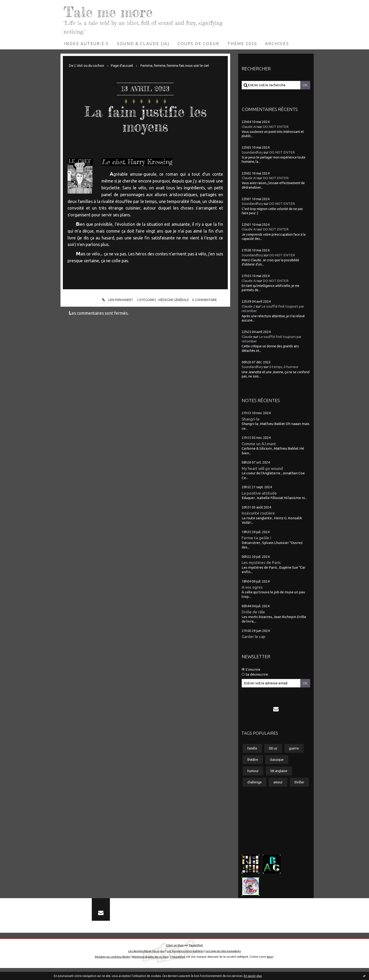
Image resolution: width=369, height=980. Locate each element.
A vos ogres (252, 587)
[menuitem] (86, 43)
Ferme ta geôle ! (257, 538)
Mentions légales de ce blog (150, 969)
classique (277, 760)
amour (278, 782)
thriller (252, 794)
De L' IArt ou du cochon (87, 65)
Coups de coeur (198, 43)
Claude (247, 336)
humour (253, 771)
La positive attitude (259, 493)
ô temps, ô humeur (285, 367)
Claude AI (249, 126)
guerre (294, 748)
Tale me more (109, 12)
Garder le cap (254, 637)
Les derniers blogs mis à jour (146, 963)
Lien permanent (116, 300)
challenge (255, 782)
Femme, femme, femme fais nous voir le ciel (177, 65)
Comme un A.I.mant (259, 443)
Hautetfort (196, 957)
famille (252, 748)
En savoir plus (253, 976)
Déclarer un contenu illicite (112, 969)
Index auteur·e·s (86, 43)
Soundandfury (253, 152)
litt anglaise (279, 771)
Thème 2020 (242, 43)
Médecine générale (174, 300)
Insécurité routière (258, 513)
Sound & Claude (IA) (143, 43)
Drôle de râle (253, 612)
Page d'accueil (123, 65)
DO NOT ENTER (276, 126)
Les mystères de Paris (261, 562)
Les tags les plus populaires (223, 963)
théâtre (253, 760)
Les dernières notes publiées (185, 963)
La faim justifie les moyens (145, 119)
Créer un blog (175, 957)
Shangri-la (251, 419)
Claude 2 (248, 306)
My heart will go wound (262, 468)
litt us (273, 748)
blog (270, 969)
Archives (277, 43)
